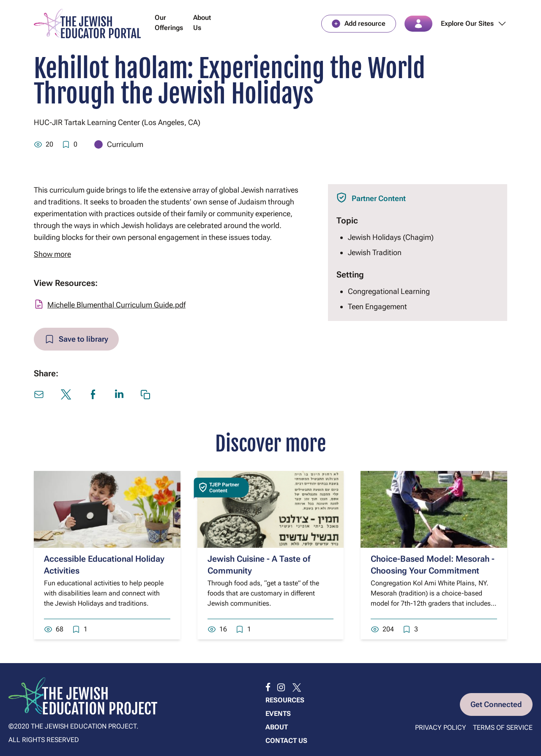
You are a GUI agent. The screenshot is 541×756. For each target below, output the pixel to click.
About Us (202, 23)
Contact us (286, 741)
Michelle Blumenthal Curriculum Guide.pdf (116, 305)
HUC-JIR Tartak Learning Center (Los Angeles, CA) (117, 122)
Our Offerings (169, 23)
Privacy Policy (441, 727)
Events (278, 714)
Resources (285, 700)
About (277, 727)
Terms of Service (503, 727)
